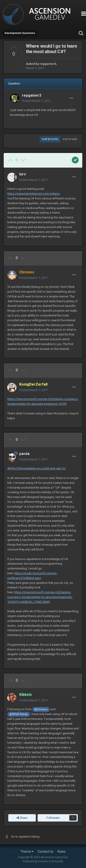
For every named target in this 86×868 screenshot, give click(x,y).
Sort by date (70, 139)
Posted (36, 101)
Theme (27, 852)
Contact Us (46, 852)
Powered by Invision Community (43, 861)
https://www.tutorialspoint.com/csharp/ (34, 194)
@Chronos (41, 709)
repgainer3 (48, 64)
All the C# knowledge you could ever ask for (36, 468)
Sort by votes (50, 139)
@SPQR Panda (19, 714)
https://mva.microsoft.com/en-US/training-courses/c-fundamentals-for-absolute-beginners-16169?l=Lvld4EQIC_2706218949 (40, 597)
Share (22, 818)
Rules (62, 852)
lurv (23, 174)
